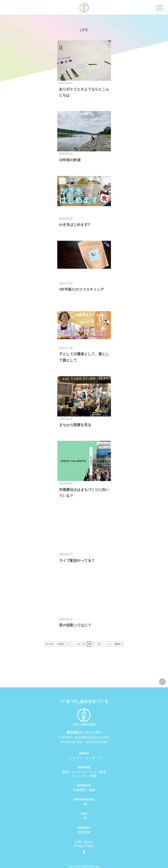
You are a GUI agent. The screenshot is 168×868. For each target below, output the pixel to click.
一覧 (84, 804)
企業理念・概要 (84, 790)
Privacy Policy (84, 846)
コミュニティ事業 (84, 776)
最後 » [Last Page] (118, 644)
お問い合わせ (84, 842)
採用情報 (84, 832)
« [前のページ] (68, 644)
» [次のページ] (110, 644)
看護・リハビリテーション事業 (84, 772)
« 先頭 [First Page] (60, 644)
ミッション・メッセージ (84, 758)
